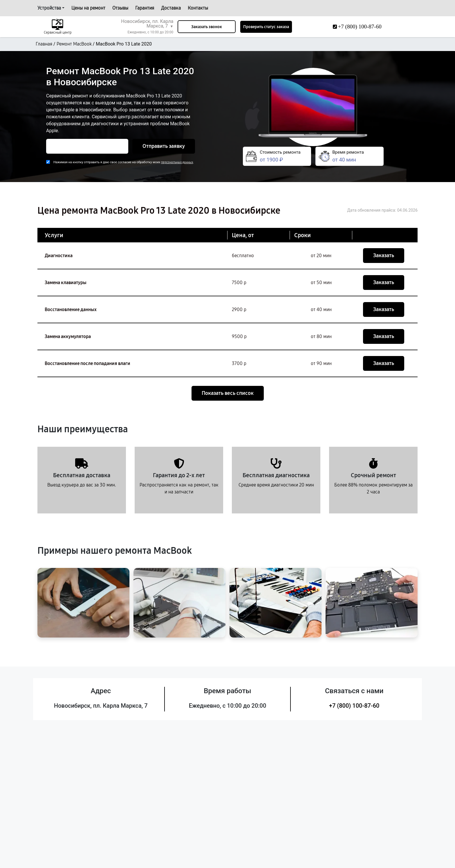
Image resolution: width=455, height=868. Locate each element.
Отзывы (120, 8)
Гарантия (145, 8)
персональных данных (177, 162)
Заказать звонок (207, 27)
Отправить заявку (164, 146)
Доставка (171, 8)
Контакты (198, 8)
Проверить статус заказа (266, 27)
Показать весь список (228, 393)
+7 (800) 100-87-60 (354, 706)
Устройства (49, 8)
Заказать (384, 255)
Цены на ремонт (88, 8)
